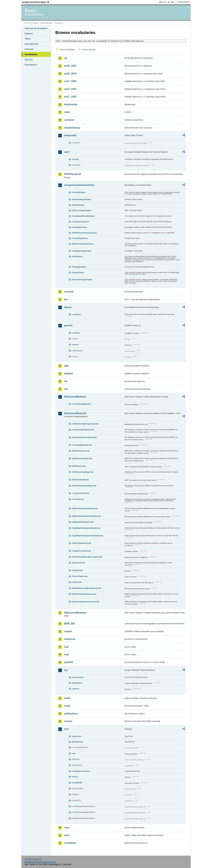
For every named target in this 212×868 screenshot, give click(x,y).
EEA (37, 2)
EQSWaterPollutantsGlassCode (86, 528)
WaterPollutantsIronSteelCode (86, 602)
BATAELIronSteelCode (82, 458)
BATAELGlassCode (81, 451)
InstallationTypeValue (82, 251)
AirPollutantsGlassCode (83, 430)
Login (164, 2)
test (66, 729)
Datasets (29, 34)
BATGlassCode (79, 466)
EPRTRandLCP (73, 174)
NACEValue (77, 256)
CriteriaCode (78, 499)
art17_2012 (70, 89)
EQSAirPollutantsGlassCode (85, 508)
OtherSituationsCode (82, 543)
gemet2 (68, 325)
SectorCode (78, 570)
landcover (70, 639)
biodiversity (71, 104)
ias (66, 381)
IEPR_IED (70, 624)
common (69, 120)
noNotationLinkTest (81, 771)
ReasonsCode (79, 563)
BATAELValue (78, 205)
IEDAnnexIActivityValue (83, 244)
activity (76, 159)
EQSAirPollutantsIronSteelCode (86, 516)
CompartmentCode (81, 493)
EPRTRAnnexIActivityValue (85, 233)
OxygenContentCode (82, 551)
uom (67, 827)
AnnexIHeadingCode (81, 404)
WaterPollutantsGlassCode (84, 594)
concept (76, 333)
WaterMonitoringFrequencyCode (87, 588)
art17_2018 (70, 97)
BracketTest (78, 742)
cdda (67, 112)
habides (69, 374)
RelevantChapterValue (82, 280)
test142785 (77, 783)
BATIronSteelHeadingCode (84, 486)
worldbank (70, 843)
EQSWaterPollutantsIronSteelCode (88, 536)
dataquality (70, 135)
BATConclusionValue (82, 210)
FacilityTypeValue (80, 238)
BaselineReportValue (82, 199)
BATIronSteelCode (81, 480)
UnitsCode (77, 582)
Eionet (36, 23)
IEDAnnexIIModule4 (75, 613)
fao (66, 299)
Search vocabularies (67, 50)
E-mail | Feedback (33, 859)
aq (66, 58)
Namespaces (31, 65)
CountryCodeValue (81, 222)
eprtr (67, 152)
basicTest (77, 736)
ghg (66, 366)
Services (29, 60)
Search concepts (89, 50)
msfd (67, 698)
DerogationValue (80, 227)
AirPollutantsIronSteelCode (85, 437)
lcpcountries (78, 677)
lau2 (67, 654)
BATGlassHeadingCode (83, 472)
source (75, 345)
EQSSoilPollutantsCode (83, 522)
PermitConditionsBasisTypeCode (87, 557)
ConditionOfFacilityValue (83, 216)
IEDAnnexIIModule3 (75, 413)
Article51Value (79, 192)
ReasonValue (78, 272)
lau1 (67, 647)
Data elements (31, 44)
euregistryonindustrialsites (79, 185)
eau (74, 753)
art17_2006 (70, 81)
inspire (68, 631)
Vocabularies (31, 54)
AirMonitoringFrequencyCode (86, 424)
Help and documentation (36, 28)
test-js (75, 777)
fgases (68, 307)
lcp (66, 670)
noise (67, 706)
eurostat (69, 292)
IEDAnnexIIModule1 (75, 397)
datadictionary (72, 128)
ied (66, 389)
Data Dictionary (46, 23)
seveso (68, 721)
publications (71, 714)
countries (77, 314)
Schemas (29, 49)
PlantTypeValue (79, 267)
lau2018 (69, 662)
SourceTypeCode (80, 576)
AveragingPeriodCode (82, 445)
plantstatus (77, 683)
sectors (76, 689)
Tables (28, 39)
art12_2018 (70, 74)
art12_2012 (70, 66)
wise (67, 835)
